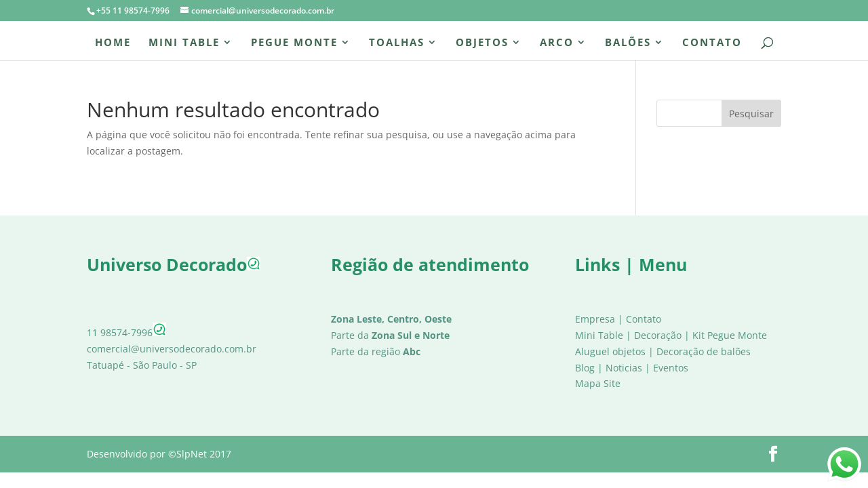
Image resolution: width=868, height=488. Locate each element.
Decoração (658, 335)
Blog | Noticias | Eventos (632, 368)
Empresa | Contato (618, 319)
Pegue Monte (294, 43)
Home (113, 43)
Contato (712, 43)
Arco (557, 43)
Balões (628, 43)
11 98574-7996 (126, 332)
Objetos (482, 43)
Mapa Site (598, 383)
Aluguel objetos (610, 351)
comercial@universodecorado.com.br (172, 349)
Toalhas (397, 43)
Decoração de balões (704, 351)
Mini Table (184, 43)
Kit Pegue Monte (730, 335)
